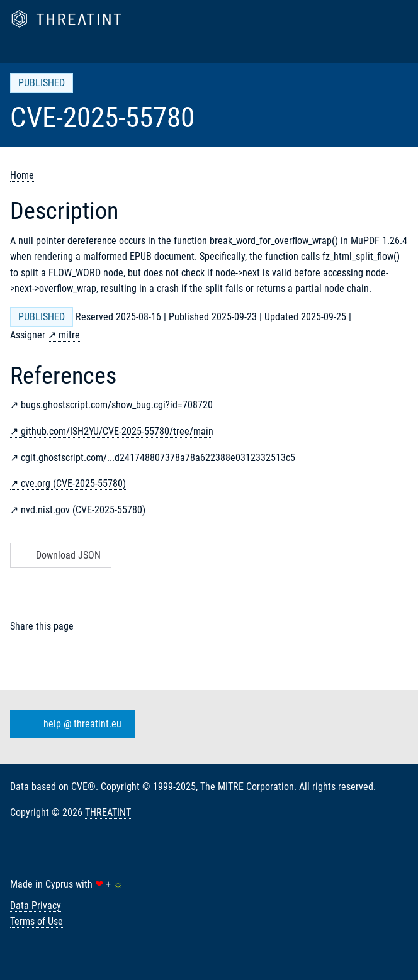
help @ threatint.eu (70, 724)
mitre (69, 335)
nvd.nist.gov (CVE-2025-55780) (83, 510)
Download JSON (59, 555)
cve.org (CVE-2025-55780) (73, 483)
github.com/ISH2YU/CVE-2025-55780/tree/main (117, 431)
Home (22, 175)
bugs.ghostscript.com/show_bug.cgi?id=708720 (117, 405)
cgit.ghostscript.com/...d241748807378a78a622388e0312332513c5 (158, 458)
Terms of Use (37, 921)
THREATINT (108, 812)
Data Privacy (36, 905)
